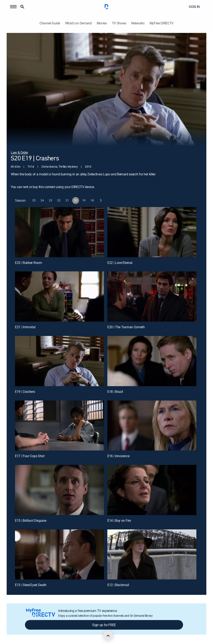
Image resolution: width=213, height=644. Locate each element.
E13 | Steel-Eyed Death (31, 585)
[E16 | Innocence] (152, 426)
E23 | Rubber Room (28, 263)
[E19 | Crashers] (59, 361)
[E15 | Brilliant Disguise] (59, 490)
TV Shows (119, 23)
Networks (138, 23)
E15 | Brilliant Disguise (31, 520)
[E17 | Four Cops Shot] (59, 426)
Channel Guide (50, 23)
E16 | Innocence (118, 456)
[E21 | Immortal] (59, 296)
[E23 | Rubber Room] (59, 232)
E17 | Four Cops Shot (30, 456)
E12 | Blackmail (118, 585)
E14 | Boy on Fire (119, 520)
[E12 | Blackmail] (152, 555)
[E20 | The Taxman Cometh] (152, 296)
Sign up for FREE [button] (104, 625)
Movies (102, 23)
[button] (13, 7)
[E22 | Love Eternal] (152, 232)
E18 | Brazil (115, 392)
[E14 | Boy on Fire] (152, 490)
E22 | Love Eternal (120, 263)
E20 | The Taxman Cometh (126, 327)
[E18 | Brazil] (152, 361)
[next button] (101, 200)
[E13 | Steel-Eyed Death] (59, 555)
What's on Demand (78, 23)
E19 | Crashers (25, 392)
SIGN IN (194, 7)
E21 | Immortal (25, 327)
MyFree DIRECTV (162, 23)
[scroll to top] (108, 636)
